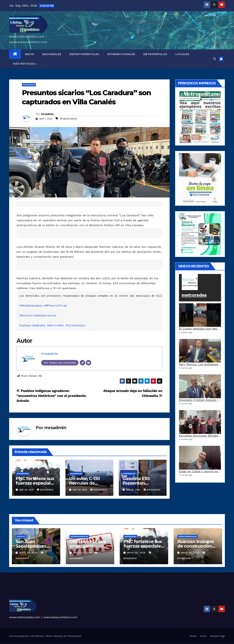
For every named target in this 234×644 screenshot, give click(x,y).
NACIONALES (52, 54)
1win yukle (37, 644)
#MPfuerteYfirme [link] (55, 306)
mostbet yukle (77, 644)
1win (28, 644)
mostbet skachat (57, 644)
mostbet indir (78, 644)
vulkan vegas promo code (16, 644)
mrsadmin (47, 114)
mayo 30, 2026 (29, 553)
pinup (39, 644)
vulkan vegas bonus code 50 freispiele (26, 644)
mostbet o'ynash (67, 644)
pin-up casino (47, 644)
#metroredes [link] (55, 326)
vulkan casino (2, 644)
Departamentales (188, 536)
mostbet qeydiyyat (89, 644)
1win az (30, 644)
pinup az (43, 644)
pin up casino (40, 644)
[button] (215, 59)
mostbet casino (65, 644)
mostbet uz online (69, 644)
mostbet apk (58, 644)
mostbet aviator (80, 644)
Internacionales (79, 536)
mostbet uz (55, 644)
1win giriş (31, 644)
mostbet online (63, 644)
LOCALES (182, 54)
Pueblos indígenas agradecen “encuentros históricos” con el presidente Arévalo (51, 396)
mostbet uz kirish (60, 644)
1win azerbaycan (35, 644)
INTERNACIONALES (121, 54)
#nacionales (69, 118)
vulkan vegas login (7, 644)
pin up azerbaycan (50, 644)
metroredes (194, 295)
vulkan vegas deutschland (10, 644)
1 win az (34, 644)
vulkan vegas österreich (19, 644)
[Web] (82, 363)
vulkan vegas (1, 644)
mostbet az (73, 644)
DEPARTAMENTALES (84, 54)
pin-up (42, 644)
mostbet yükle (87, 644)
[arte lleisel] (200, 234)
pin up (38, 644)
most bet (71, 644)
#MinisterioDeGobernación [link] (38, 316)
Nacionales (29, 85)
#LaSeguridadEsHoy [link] (32, 326)
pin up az (52, 644)
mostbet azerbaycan (84, 644)
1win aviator (33, 644)
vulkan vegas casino (5, 644)
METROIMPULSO (155, 54)
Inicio (203, 636)
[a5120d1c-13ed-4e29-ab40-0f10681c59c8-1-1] (200, 178)
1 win (29, 644)
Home (193, 636)
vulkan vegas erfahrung (22, 644)
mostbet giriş (75, 644)
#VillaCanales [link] (75, 326)
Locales (21, 536)
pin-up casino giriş (45, 644)
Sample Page (217, 636)
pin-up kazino (48, 644)
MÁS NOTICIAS (24, 64)
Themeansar (74, 636)
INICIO (30, 54)
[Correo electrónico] (88, 363)
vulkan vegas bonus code (13, 644)
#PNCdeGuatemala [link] (31, 306)
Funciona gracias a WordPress (27, 636)
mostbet (53, 644)
